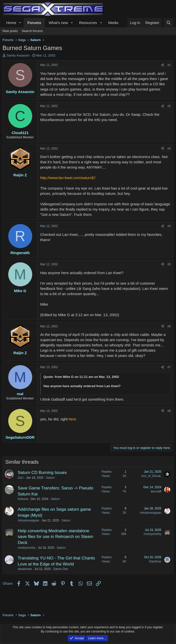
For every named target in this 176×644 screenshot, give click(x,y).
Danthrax (155, 561)
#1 (169, 65)
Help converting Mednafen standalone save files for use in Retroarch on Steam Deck (55, 537)
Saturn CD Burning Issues (42, 473)
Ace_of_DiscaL (151, 476)
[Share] (163, 65)
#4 (169, 226)
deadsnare (25, 569)
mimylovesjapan (28, 520)
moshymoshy (27, 548)
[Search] (169, 23)
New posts (10, 31)
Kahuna (23, 499)
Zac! (21, 478)
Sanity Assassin (18, 55)
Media (113, 23)
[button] (20, 23)
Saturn (50, 478)
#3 (169, 149)
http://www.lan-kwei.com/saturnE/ (68, 178)
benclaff (156, 491)
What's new (58, 23)
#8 (169, 411)
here (72, 419)
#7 (169, 367)
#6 (169, 326)
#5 (169, 264)
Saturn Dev (61, 569)
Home (11, 23)
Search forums (32, 31)
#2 (169, 106)
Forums (34, 23)
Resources (88, 23)
